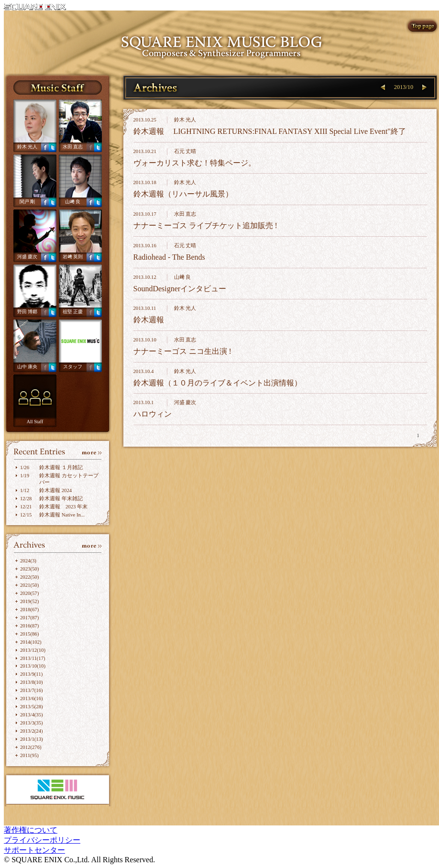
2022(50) (29, 577)
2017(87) (29, 617)
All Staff (35, 422)
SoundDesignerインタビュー (180, 289)
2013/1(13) (32, 739)
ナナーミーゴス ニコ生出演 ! (182, 351)
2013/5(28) (32, 706)
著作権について (31, 830)
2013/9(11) (31, 674)
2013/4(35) (32, 714)
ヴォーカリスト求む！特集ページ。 (195, 163)
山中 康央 (27, 367)
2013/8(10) (32, 682)
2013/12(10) (33, 650)
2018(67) (29, 609)
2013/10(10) (33, 666)
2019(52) (29, 601)
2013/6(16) (32, 698)
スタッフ (73, 367)
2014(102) (31, 642)
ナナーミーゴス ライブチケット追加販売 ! (205, 225)
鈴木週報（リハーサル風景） (183, 194)
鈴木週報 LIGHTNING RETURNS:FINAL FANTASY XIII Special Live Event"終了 (270, 131)
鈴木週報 (149, 320)
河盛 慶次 (27, 257)
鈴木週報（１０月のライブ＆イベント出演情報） (218, 383)
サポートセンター (34, 850)
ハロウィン (153, 414)
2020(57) (29, 593)
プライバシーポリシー (42, 840)
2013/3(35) (32, 723)
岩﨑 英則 (73, 257)
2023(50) (29, 569)
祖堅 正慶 (73, 312)
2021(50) (29, 585)
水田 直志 (73, 147)
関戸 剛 (27, 202)
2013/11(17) (33, 658)
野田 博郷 (27, 312)
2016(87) (29, 626)
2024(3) (28, 560)
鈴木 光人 (27, 147)
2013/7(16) (32, 690)
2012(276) (31, 747)
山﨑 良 (73, 202)
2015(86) (29, 634)
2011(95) (29, 755)
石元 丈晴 (185, 151)
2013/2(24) (32, 731)
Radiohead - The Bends (169, 257)
